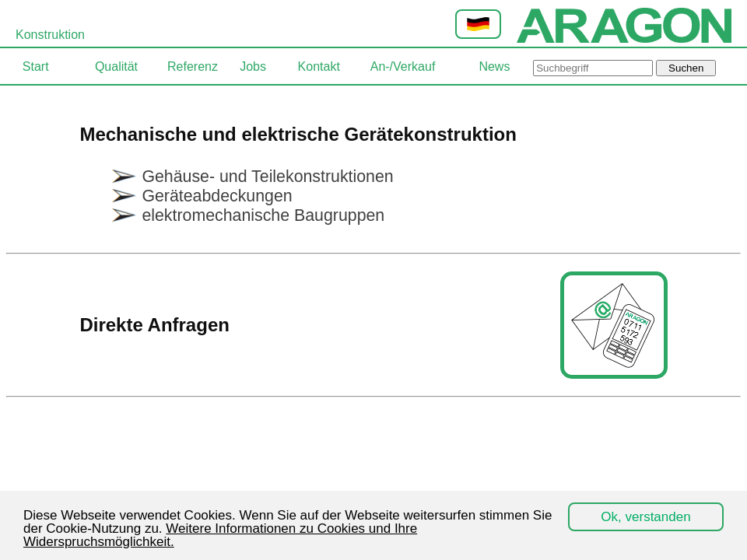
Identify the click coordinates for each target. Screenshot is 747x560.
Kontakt (319, 66)
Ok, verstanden (645, 517)
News (494, 66)
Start (36, 66)
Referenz (193, 66)
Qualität (116, 66)
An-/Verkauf (403, 66)
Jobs (253, 66)
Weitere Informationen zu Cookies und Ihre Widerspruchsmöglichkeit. (220, 535)
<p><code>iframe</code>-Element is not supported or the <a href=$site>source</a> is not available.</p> (373, 321)
